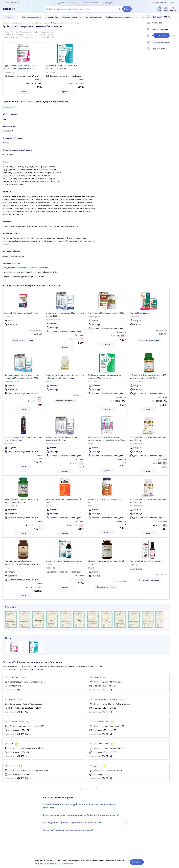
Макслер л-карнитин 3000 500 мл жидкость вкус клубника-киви (23, 439)
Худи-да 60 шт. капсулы (140, 313)
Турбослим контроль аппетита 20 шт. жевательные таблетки (62, 67)
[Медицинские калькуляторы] (176, 38)
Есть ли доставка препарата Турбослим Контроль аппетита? (85, 822)
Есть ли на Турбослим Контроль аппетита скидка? (85, 830)
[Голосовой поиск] (120, 9)
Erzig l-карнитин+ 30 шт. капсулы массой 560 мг (64, 501)
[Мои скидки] (176, 25)
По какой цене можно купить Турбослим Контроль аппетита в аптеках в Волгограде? (85, 806)
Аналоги (161, 35)
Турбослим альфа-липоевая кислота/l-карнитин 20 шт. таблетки (105, 376)
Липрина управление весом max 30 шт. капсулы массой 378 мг (63, 439)
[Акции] (159, 9)
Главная (5, 23)
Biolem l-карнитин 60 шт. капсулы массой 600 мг (106, 563)
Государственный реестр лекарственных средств (26, 268)
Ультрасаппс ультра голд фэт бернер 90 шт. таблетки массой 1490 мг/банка (65, 376)
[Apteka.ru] (11, 9)
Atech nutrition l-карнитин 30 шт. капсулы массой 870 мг (148, 439)
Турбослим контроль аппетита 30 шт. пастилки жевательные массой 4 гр (21, 67)
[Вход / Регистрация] (176, 18)
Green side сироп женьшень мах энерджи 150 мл (64, 563)
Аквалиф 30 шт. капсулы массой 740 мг (21, 313)
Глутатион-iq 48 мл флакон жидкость (146, 561)
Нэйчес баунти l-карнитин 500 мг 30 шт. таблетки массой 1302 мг (21, 501)
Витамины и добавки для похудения (38, 23)
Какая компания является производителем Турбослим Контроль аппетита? (85, 815)
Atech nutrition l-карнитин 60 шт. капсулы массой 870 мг (148, 501)
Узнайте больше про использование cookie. (54, 864)
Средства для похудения (17, 23)
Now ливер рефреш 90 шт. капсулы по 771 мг (106, 501)
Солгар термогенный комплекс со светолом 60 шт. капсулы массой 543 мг (22, 563)
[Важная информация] (176, 44)
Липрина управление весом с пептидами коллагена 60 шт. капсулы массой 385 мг (22, 376)
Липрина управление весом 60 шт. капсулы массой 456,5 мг (65, 314)
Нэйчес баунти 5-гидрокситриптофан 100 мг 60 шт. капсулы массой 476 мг (148, 376)
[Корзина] (173, 9)
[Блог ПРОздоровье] (176, 31)
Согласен (137, 862)
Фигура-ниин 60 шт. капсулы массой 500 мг (107, 313)
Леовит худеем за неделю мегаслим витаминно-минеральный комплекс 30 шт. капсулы (107, 439)
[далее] (164, 619)
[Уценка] (166, 9)
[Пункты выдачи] (176, 51)
